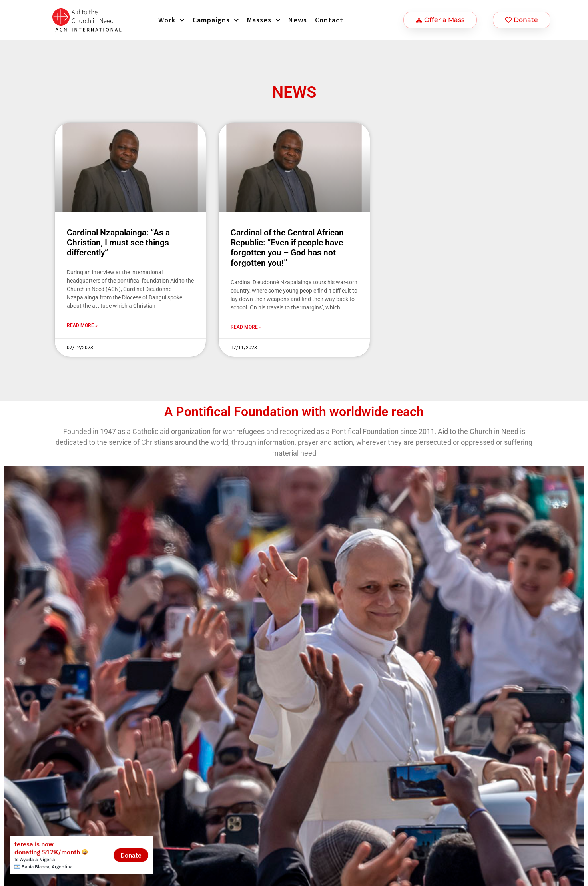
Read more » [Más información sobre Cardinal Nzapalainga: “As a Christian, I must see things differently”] (82, 325)
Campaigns (216, 20)
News (298, 20)
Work (171, 20)
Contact (329, 20)
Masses (264, 20)
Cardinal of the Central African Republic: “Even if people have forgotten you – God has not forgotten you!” (287, 248)
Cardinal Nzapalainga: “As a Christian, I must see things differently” (118, 243)
